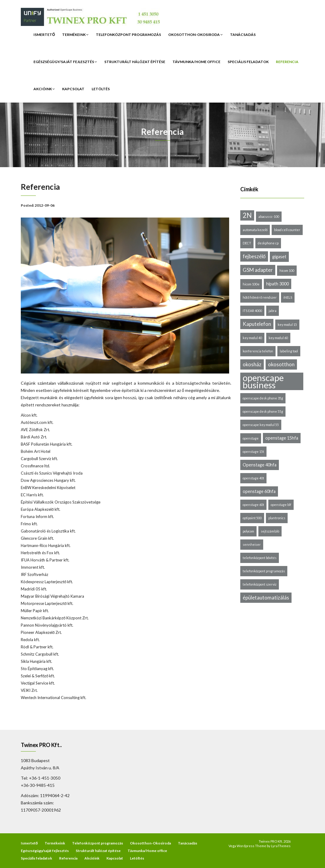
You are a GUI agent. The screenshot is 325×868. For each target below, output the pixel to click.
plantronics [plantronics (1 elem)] (277, 518)
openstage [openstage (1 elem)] (251, 438)
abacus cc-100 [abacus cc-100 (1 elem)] (269, 216)
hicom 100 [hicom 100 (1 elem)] (287, 270)
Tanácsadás (243, 35)
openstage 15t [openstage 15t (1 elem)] (253, 451)
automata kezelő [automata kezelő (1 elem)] (255, 230)
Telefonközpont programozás (128, 35)
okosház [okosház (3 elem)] (252, 364)
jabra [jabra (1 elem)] (273, 311)
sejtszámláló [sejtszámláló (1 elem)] (270, 531)
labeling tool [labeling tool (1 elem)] (289, 351)
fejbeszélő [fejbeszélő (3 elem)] (254, 256)
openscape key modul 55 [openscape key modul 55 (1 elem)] (261, 425)
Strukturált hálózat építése (135, 62)
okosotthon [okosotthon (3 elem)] (281, 364)
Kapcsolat (73, 89)
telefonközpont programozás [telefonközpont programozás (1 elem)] (264, 571)
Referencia (287, 62)
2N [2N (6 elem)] (247, 215)
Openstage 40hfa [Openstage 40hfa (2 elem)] (260, 465)
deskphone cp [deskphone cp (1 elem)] (268, 243)
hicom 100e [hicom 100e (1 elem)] (251, 284)
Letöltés (101, 89)
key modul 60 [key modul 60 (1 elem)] (278, 338)
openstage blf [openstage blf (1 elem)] (281, 505)
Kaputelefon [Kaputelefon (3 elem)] (257, 324)
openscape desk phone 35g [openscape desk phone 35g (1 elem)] (263, 398)
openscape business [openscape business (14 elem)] (263, 381)
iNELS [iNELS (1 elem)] (288, 297)
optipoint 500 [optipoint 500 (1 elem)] (252, 518)
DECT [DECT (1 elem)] (247, 243)
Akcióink (44, 89)
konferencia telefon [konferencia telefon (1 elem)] (258, 351)
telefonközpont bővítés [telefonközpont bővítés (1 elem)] (260, 558)
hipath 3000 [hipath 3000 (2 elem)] (278, 284)
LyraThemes (281, 846)
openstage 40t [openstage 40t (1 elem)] (253, 478)
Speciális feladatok (248, 62)
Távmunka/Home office (196, 62)
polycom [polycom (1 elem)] (248, 531)
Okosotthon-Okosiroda (196, 35)
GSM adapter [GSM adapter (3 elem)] (258, 270)
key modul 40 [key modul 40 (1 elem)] (252, 338)
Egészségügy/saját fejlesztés (65, 62)
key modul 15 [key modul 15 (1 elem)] (287, 324)
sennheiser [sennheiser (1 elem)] (252, 544)
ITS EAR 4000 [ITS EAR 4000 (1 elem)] (252, 311)
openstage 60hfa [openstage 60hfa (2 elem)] (259, 491)
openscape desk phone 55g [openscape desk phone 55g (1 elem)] (263, 411)
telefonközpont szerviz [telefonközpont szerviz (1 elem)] (260, 584)
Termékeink (75, 35)
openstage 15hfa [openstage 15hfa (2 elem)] (282, 438)
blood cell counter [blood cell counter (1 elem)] (287, 230)
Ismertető (44, 35)
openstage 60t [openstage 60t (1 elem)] (253, 505)
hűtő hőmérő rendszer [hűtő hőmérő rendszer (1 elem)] (260, 297)
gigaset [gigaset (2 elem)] (279, 257)
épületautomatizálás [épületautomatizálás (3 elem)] (266, 598)
